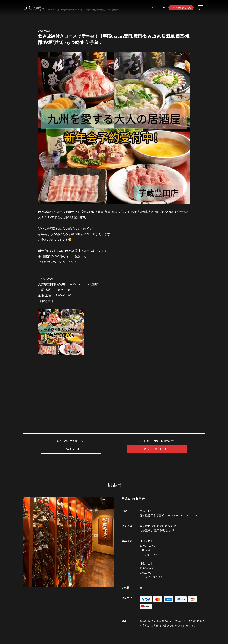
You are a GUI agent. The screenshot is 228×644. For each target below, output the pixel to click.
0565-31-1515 (155, 8)
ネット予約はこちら (179, 8)
